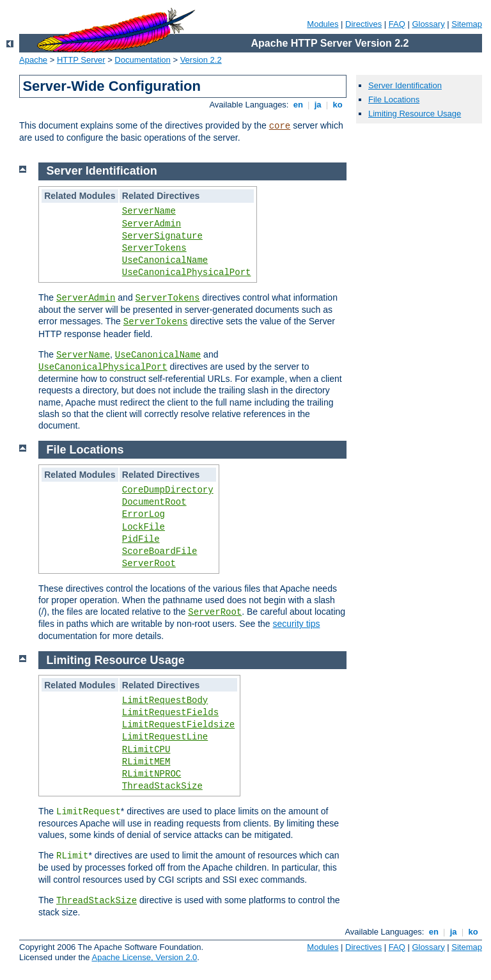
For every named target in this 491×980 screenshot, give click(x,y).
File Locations (394, 99)
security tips (297, 624)
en (298, 105)
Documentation (142, 60)
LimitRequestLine (165, 737)
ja (318, 105)
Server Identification (405, 85)
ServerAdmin (152, 224)
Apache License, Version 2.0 (144, 957)
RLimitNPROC (152, 774)
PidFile (141, 539)
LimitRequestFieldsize (178, 725)
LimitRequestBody (165, 700)
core (280, 126)
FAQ (397, 24)
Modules (323, 24)
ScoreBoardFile (160, 551)
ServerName (149, 211)
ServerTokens (154, 248)
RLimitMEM (146, 762)
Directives (363, 24)
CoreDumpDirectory (168, 490)
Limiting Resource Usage (415, 114)
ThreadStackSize (162, 786)
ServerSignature (162, 236)
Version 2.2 (201, 60)
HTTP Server (81, 60)
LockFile (144, 527)
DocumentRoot (154, 502)
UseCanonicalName (165, 260)
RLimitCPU (146, 750)
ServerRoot (149, 564)
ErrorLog (144, 514)
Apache (33, 60)
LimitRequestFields (170, 713)
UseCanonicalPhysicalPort (187, 273)
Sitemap (467, 24)
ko (338, 105)
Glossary (428, 24)
